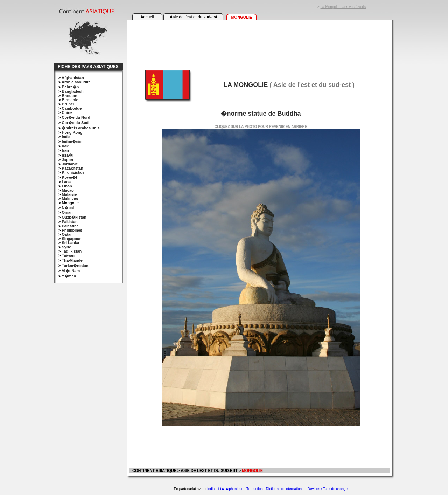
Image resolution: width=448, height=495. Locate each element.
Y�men (69, 276)
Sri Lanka (70, 243)
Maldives (70, 199)
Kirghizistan (73, 172)
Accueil (147, 17)
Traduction (255, 489)
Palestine (70, 226)
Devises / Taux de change (328, 489)
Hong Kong (72, 132)
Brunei (68, 104)
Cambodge (72, 108)
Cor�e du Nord (76, 117)
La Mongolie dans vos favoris (343, 7)
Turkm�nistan (75, 266)
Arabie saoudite (76, 82)
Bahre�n (70, 87)
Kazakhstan (72, 168)
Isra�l (68, 155)
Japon (67, 160)
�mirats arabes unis (80, 128)
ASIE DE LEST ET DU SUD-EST (209, 470)
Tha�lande (72, 260)
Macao (68, 190)
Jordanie (70, 164)
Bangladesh (72, 91)
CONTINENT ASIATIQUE (154, 470)
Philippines (72, 230)
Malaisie (69, 194)
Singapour (71, 239)
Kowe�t (69, 177)
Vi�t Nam (71, 271)
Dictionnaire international (285, 489)
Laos (66, 182)
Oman (67, 212)
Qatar (67, 234)
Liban (67, 186)
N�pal (68, 208)
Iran (65, 150)
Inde (66, 137)
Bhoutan (69, 96)
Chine (67, 112)
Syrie (66, 247)
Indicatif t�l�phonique (225, 489)
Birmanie (70, 100)
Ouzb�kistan (74, 217)
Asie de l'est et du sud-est (193, 17)
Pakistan (69, 222)
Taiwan (68, 255)
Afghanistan (73, 78)
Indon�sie (71, 142)
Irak (65, 146)
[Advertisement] (259, 41)
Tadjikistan (72, 251)
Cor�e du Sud (75, 123)
